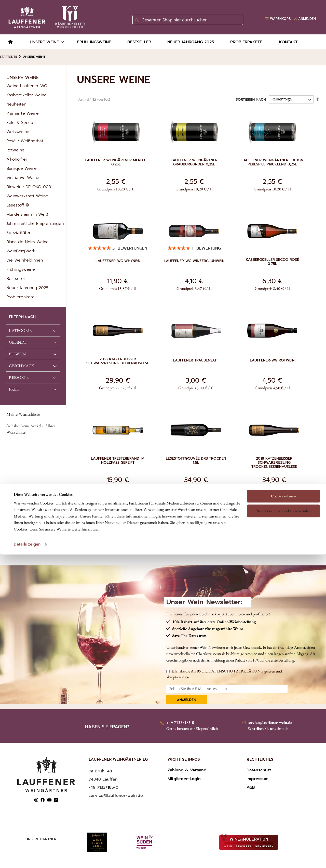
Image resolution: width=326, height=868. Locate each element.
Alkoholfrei (17, 159)
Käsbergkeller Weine (26, 95)
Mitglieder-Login (184, 779)
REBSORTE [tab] (19, 377)
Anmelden (187, 700)
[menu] (163, 42)
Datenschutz (259, 770)
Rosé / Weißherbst (25, 141)
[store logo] (46, 17)
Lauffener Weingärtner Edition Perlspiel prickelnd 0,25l (272, 162)
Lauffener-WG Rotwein (272, 360)
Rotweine (15, 150)
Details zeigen (27, 511)
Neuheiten (16, 104)
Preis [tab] (14, 389)
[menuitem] (10, 42)
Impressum (257, 779)
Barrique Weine (22, 169)
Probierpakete (21, 297)
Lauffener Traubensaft (196, 360)
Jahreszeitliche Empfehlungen (35, 224)
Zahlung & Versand (187, 770)
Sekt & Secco (20, 123)
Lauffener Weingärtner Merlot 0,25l (116, 162)
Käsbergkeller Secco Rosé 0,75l (272, 262)
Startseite (9, 57)
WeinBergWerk (21, 251)
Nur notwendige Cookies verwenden (283, 477)
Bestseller (16, 279)
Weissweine (18, 132)
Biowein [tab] (17, 354)
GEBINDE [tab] (18, 342)
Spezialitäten (19, 233)
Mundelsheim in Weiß (27, 214)
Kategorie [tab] (20, 331)
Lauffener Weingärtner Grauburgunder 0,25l (194, 162)
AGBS (196, 671)
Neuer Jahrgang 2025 (27, 288)
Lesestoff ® (18, 205)
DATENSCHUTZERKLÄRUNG (236, 671)
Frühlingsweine (21, 269)
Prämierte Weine (23, 113)
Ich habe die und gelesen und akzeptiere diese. (224, 674)
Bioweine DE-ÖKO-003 (29, 187)
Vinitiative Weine (23, 178)
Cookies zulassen (283, 462)
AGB (251, 787)
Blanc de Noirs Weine (28, 242)
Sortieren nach (251, 100)
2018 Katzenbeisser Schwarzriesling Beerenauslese (118, 361)
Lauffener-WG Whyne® (118, 261)
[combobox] (188, 20)
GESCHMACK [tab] (22, 366)
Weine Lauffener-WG (27, 86)
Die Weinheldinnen (25, 260)
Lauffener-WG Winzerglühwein (194, 261)
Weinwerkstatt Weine (27, 196)
